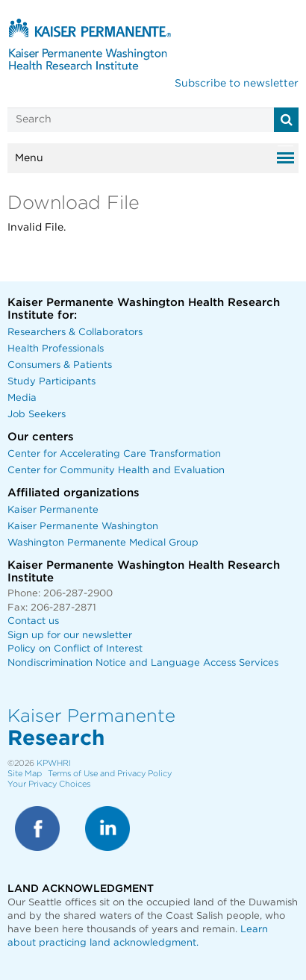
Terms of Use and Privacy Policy (110, 774)
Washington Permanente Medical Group (103, 543)
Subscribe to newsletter (237, 84)
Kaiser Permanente (53, 510)
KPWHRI (54, 763)
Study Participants (51, 382)
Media (22, 398)
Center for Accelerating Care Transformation (114, 454)
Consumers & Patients (60, 365)
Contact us (33, 621)
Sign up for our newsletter (70, 636)
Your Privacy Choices (49, 784)
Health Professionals (56, 349)
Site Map (25, 774)
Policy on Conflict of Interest (75, 649)
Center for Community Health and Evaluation (116, 471)
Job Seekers (37, 415)
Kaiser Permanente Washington (83, 527)
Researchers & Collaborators (75, 333)
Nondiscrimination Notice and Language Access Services (143, 663)
